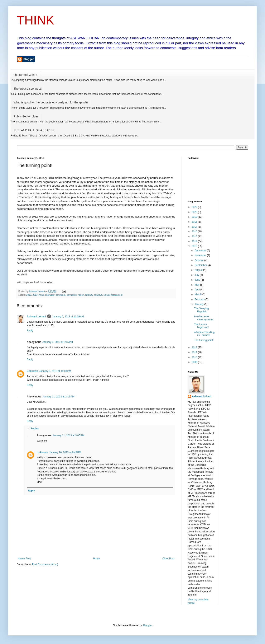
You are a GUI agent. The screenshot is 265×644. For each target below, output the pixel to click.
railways (98, 295)
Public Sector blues (26, 116)
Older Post (168, 559)
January (199, 304)
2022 (195, 207)
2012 (29, 295)
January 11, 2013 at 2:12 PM (58, 397)
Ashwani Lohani (36, 317)
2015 (195, 237)
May (197, 285)
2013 (35, 295)
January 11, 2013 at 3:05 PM (68, 435)
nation (81, 295)
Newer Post (24, 559)
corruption (72, 295)
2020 (195, 212)
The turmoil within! (25, 75)
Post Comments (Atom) (45, 564)
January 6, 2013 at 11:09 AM (68, 317)
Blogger (147, 625)
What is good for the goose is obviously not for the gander (51, 102)
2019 (195, 217)
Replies (35, 429)
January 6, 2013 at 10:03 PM (55, 371)
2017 (195, 227)
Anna (41, 295)
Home (97, 559)
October (199, 260)
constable (61, 295)
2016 (195, 232)
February (200, 299)
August (199, 270)
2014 (195, 241)
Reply (30, 331)
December (201, 251)
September (201, 265)
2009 (195, 362)
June (198, 280)
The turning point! (204, 340)
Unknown (32, 371)
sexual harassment (113, 295)
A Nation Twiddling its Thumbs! (204, 334)
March (199, 294)
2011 (195, 352)
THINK (35, 20)
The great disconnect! (28, 89)
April (197, 290)
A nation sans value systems (204, 318)
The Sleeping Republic (201, 310)
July (197, 275)
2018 (195, 222)
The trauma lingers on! (201, 326)
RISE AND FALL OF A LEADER (34, 130)
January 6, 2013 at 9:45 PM (58, 342)
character (50, 295)
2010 (195, 357)
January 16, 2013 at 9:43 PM (65, 452)
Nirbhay (89, 295)
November (201, 255)
